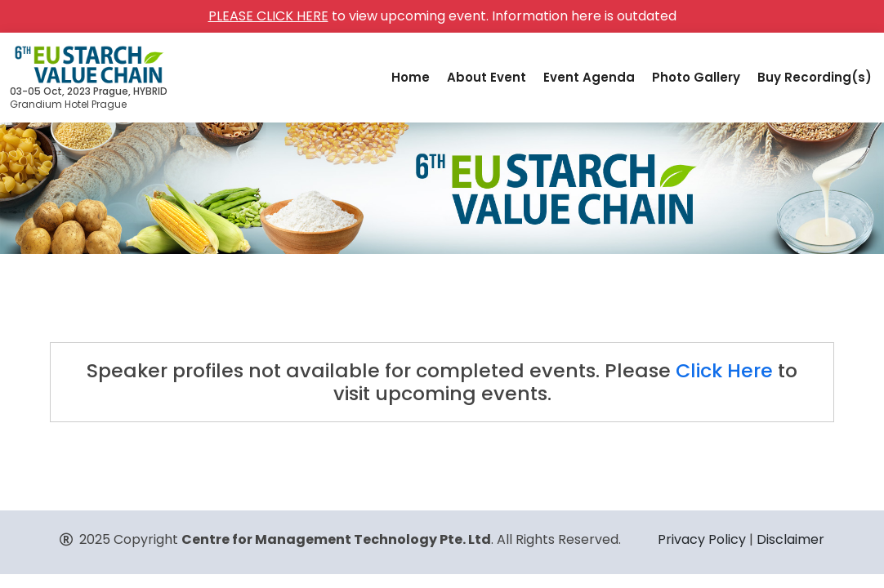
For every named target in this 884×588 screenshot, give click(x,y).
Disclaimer (790, 539)
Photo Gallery (696, 77)
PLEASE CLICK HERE (268, 16)
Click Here (724, 370)
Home (411, 77)
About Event (487, 77)
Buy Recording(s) (815, 77)
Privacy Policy (702, 539)
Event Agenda (589, 77)
